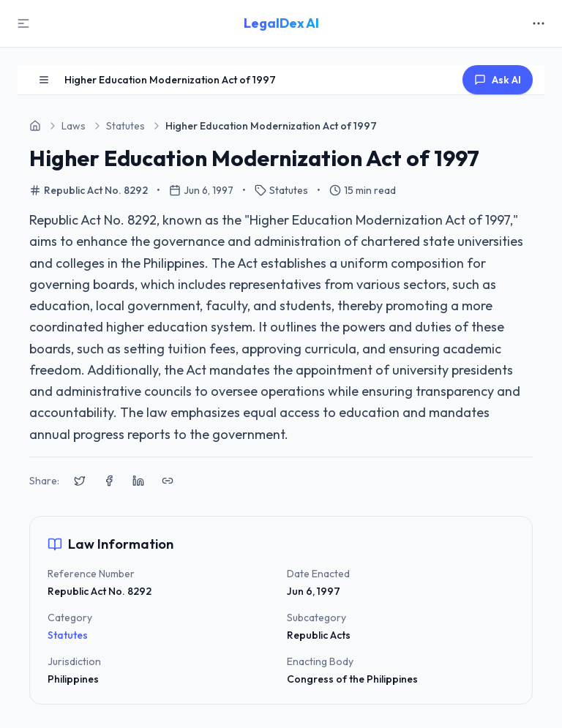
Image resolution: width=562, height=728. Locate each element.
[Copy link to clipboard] (168, 481)
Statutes (68, 635)
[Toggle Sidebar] (23, 23)
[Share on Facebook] (109, 481)
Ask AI (498, 80)
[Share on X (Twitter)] (80, 481)
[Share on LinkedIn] (138, 481)
